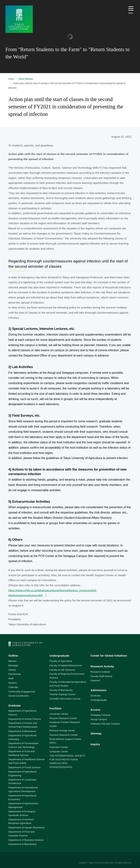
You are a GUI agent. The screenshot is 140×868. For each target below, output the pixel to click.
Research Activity (102, 666)
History (12, 670)
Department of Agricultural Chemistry (22, 737)
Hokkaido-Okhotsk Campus (105, 724)
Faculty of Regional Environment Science (67, 676)
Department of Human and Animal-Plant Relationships (23, 725)
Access (96, 710)
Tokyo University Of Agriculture (101, 863)
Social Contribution (19, 696)
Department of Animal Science (25, 719)
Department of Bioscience (22, 731)
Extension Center (59, 747)
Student (13, 683)
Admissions (99, 690)
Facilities (55, 708)
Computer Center (59, 752)
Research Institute (100, 672)
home (11, 79)
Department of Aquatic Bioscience (27, 828)
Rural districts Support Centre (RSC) (65, 741)
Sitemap (96, 733)
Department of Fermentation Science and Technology (24, 745)
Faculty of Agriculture (61, 661)
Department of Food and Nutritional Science (22, 753)
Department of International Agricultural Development (23, 789)
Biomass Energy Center (62, 730)
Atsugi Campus (99, 719)
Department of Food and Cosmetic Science (22, 834)
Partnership (15, 674)
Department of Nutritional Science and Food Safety (26, 761)
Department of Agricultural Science (22, 713)
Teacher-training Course (62, 694)
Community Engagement (22, 692)
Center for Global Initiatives (109, 656)
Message (13, 665)
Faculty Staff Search (101, 676)
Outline (13, 656)
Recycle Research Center (63, 718)
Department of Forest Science (24, 767)
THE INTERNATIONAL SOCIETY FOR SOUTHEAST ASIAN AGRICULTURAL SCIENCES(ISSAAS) (67, 761)
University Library (59, 714)
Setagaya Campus (101, 715)
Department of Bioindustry (22, 844)
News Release (26, 79)
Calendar (13, 687)
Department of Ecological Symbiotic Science (22, 813)
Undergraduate (59, 656)
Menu (131, 13)
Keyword (95, 680)
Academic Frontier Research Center (65, 724)
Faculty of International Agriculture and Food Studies (68, 684)
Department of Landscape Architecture (22, 782)
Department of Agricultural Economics (22, 797)
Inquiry (95, 744)
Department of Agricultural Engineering (22, 774)
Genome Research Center (64, 735)
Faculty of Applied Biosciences (66, 665)
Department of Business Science (26, 840)
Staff (11, 678)
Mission (12, 661)
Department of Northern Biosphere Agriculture (21, 821)
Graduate (14, 705)
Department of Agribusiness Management (23, 805)
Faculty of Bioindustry (61, 690)
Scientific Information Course (65, 699)
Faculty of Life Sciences (62, 670)
